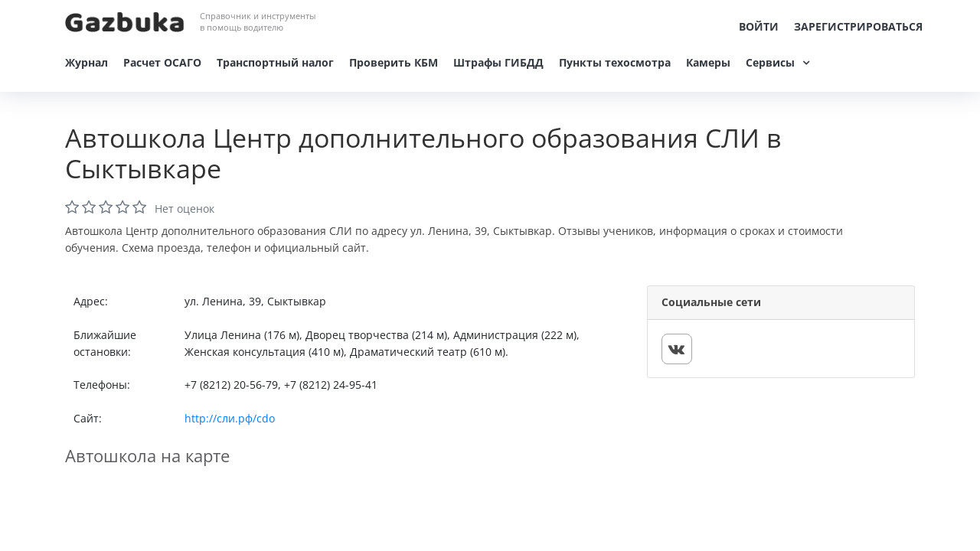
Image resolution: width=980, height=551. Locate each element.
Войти (759, 26)
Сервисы (770, 62)
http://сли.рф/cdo (230, 418)
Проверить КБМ (394, 62)
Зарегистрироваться (858, 26)
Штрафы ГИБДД (498, 62)
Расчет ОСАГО (162, 62)
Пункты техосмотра (615, 62)
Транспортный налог (275, 62)
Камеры (708, 62)
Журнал (87, 62)
